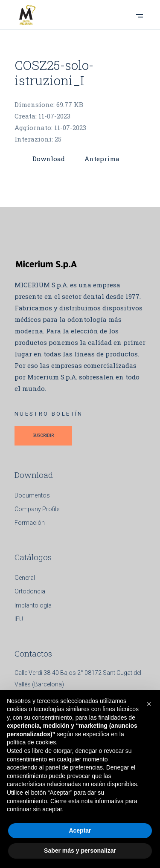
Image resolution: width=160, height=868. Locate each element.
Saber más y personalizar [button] (80, 851)
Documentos (32, 495)
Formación (30, 523)
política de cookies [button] (31, 742)
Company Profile (37, 509)
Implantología (33, 605)
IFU (19, 619)
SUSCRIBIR (43, 435)
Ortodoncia (30, 591)
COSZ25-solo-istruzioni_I (54, 73)
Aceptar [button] (80, 830)
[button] (149, 704)
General (25, 578)
